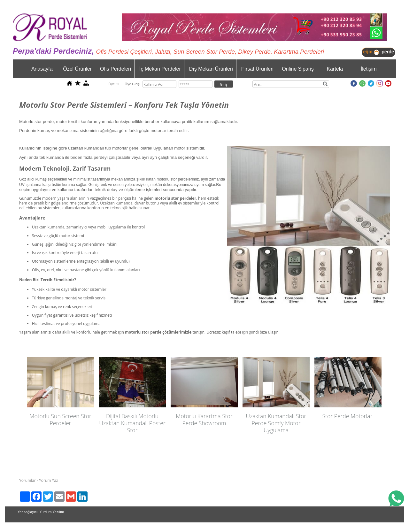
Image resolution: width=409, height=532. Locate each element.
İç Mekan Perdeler (160, 69)
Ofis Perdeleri (116, 69)
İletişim (369, 69)
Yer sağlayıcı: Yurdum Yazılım (41, 512)
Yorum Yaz (48, 480)
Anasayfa (42, 69)
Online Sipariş (298, 69)
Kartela (335, 69)
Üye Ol (114, 84)
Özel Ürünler (77, 69)
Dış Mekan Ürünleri (211, 69)
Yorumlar (27, 480)
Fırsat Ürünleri (257, 69)
